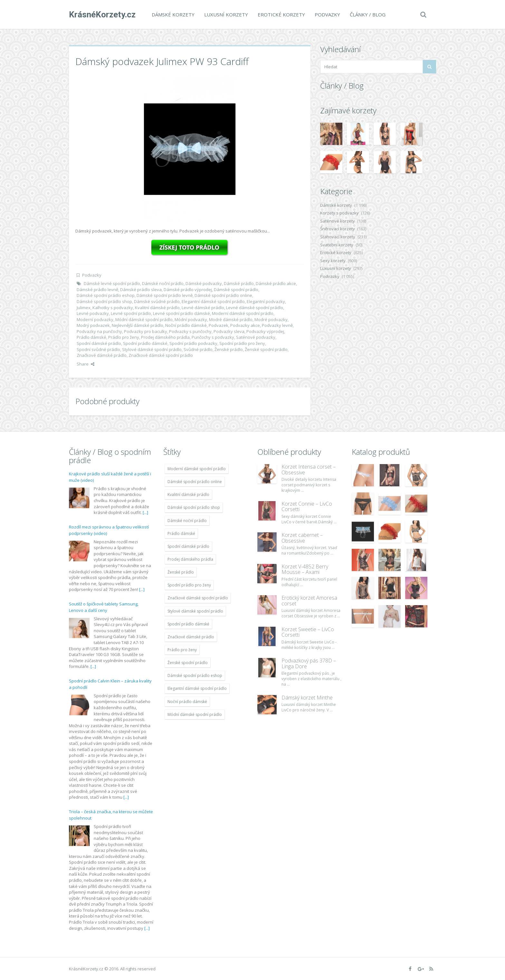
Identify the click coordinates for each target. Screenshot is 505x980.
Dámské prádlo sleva (141, 290)
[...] (145, 512)
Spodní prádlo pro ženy (242, 343)
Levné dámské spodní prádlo (255, 308)
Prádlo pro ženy (124, 337)
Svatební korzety (337, 245)
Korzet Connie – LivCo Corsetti (307, 507)
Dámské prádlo (239, 283)
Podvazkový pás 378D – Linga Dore (309, 663)
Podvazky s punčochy (190, 331)
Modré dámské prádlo (231, 319)
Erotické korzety (281, 14)
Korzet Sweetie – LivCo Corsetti (308, 632)
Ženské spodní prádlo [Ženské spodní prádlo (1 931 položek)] (188, 663)
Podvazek (219, 325)
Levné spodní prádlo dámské (181, 313)
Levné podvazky (93, 313)
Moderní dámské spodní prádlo (243, 313)
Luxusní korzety (226, 14)
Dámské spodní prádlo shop (104, 301)
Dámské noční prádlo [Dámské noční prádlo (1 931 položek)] (187, 521)
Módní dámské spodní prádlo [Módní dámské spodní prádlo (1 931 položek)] (195, 714)
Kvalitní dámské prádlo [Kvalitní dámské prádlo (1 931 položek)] (188, 495)
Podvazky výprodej (265, 331)
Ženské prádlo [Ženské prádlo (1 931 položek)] (181, 572)
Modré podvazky (271, 319)
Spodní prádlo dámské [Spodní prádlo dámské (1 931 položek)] (188, 624)
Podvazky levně (277, 325)
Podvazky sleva (229, 331)
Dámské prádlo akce (276, 283)
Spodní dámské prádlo (99, 343)
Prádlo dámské (91, 337)
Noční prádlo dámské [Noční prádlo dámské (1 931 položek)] (187, 702)
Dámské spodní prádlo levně (165, 295)
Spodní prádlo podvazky (193, 343)
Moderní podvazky (95, 319)
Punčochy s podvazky (213, 337)
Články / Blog (368, 14)
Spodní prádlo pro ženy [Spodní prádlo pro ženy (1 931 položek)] (189, 585)
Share (86, 364)
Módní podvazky (191, 319)
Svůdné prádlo (198, 349)
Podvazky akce (245, 325)
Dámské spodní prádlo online (223, 295)
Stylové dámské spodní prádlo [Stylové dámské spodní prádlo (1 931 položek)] (195, 611)
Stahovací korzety (338, 237)
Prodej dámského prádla (165, 337)
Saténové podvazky (256, 337)
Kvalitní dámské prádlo (157, 308)
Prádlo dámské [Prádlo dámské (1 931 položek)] (181, 533)
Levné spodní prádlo (131, 313)
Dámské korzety (173, 14)
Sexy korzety (333, 261)
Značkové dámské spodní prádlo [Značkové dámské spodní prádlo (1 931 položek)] (198, 598)
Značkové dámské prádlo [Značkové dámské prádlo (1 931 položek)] (191, 637)
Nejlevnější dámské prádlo (138, 325)
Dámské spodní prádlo (236, 290)
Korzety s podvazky (339, 213)
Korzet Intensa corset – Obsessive (309, 470)
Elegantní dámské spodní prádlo (213, 301)
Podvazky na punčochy (99, 331)
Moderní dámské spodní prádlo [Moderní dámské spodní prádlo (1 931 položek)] (197, 469)
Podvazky (327, 14)
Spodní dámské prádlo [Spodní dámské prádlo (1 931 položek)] (188, 546)
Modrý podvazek (93, 325)
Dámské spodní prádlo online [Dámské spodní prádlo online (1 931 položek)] (195, 482)
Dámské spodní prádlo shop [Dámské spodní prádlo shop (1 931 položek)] (194, 507)
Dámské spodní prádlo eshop (106, 295)
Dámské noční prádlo (163, 283)
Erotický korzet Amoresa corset (309, 601)
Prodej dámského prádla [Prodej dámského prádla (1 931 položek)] (190, 559)
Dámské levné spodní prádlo (112, 283)
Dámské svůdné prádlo (157, 301)
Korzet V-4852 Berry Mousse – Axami (305, 569)
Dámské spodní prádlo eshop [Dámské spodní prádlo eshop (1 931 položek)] (195, 676)
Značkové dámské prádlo (102, 355)
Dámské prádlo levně (97, 290)
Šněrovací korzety (338, 229)
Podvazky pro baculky (146, 331)
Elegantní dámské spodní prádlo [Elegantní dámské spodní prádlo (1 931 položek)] (197, 688)
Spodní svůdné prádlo (98, 349)
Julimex (84, 308)
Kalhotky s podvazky (113, 308)
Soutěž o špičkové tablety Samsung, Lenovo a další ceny (104, 607)
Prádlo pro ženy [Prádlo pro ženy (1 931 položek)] (182, 650)
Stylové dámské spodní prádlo (152, 349)
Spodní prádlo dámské (145, 343)
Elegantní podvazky (266, 301)
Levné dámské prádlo (203, 308)
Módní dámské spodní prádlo (144, 319)
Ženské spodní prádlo (266, 349)
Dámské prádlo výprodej (188, 290)
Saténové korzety (338, 221)
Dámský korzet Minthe (307, 698)
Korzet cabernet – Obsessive (302, 538)
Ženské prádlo (229, 349)
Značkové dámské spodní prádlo (161, 355)
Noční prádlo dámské (186, 325)
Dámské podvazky (204, 283)
